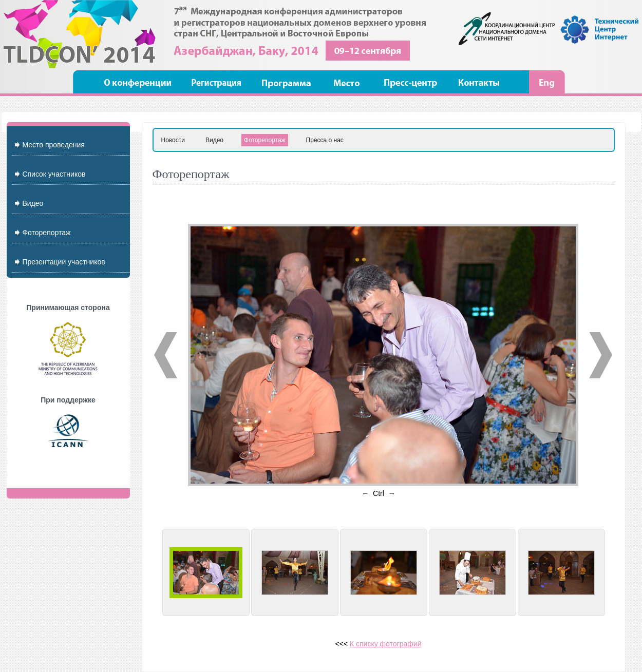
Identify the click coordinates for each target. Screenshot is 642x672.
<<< (343, 644)
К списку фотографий (386, 644)
